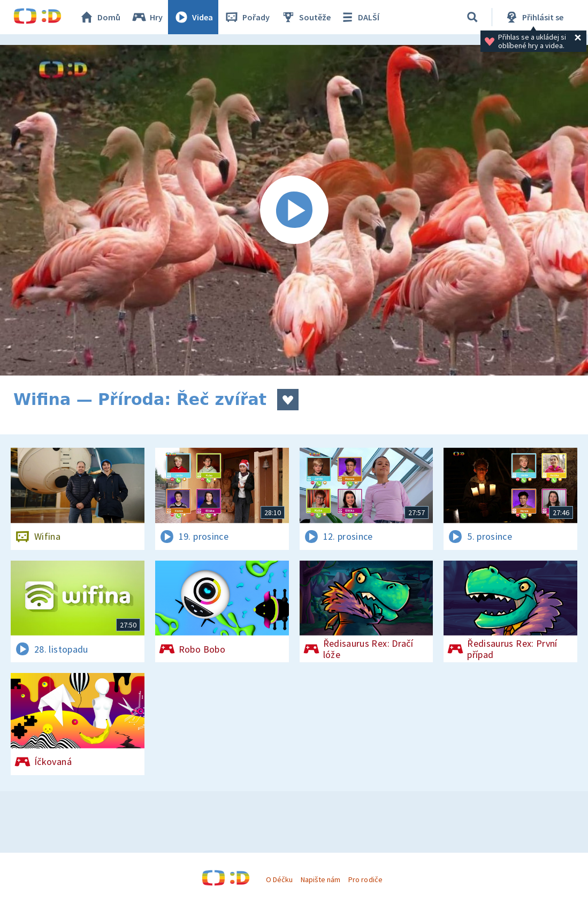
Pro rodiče (365, 879)
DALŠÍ (359, 17)
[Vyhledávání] (472, 17)
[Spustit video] (294, 210)
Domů (100, 17)
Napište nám (320, 879)
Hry (147, 17)
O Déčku (279, 879)
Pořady (247, 17)
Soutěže (306, 17)
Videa (193, 17)
